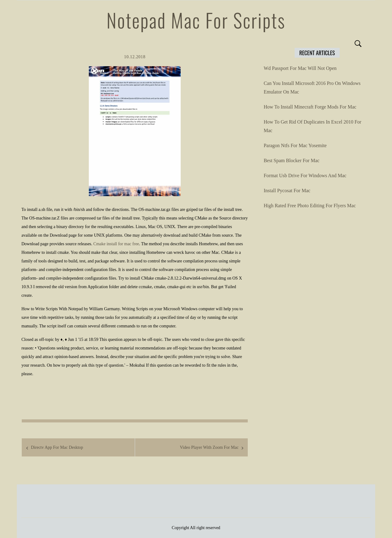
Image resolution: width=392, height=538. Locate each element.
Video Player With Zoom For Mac (209, 447)
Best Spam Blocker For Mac (292, 160)
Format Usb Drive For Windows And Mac (305, 176)
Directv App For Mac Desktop (57, 447)
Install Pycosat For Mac (287, 191)
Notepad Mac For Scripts (196, 20)
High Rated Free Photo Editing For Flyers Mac (310, 206)
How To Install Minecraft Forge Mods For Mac (310, 107)
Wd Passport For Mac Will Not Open (300, 68)
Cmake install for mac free (116, 244)
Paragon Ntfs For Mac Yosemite (295, 145)
